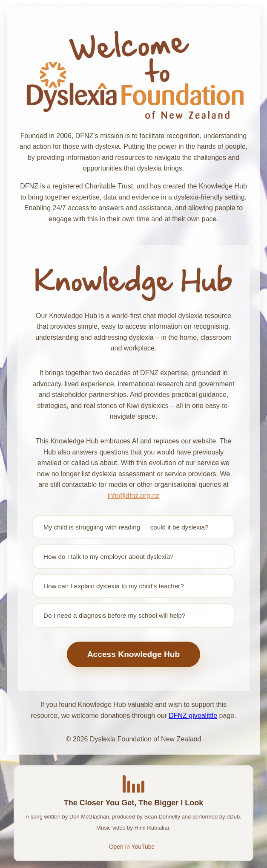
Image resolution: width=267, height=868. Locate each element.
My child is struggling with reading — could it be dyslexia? (126, 527)
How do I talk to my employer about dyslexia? (109, 557)
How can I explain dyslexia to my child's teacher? (114, 586)
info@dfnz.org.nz (133, 496)
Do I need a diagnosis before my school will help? (114, 615)
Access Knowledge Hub (134, 654)
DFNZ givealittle (193, 716)
